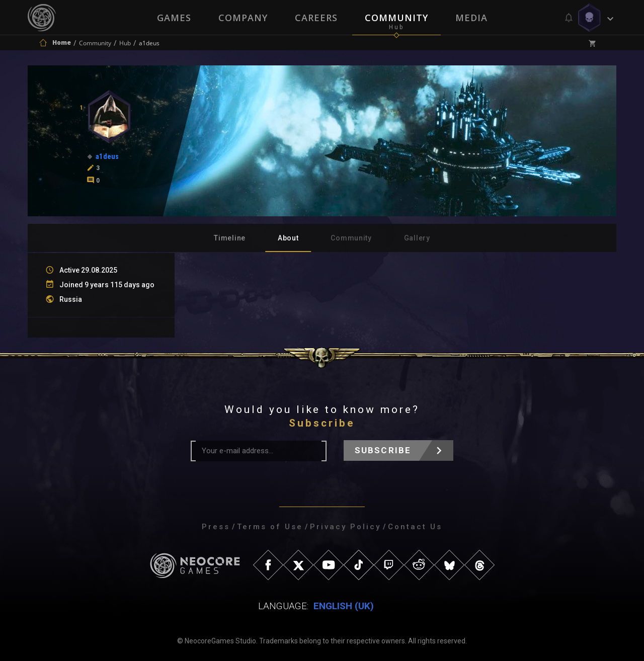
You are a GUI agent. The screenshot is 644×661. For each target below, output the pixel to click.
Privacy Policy (345, 527)
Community (396, 18)
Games (174, 18)
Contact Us (415, 527)
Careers (316, 18)
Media (471, 18)
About (288, 238)
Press (216, 527)
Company (243, 18)
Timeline (230, 238)
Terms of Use (270, 527)
